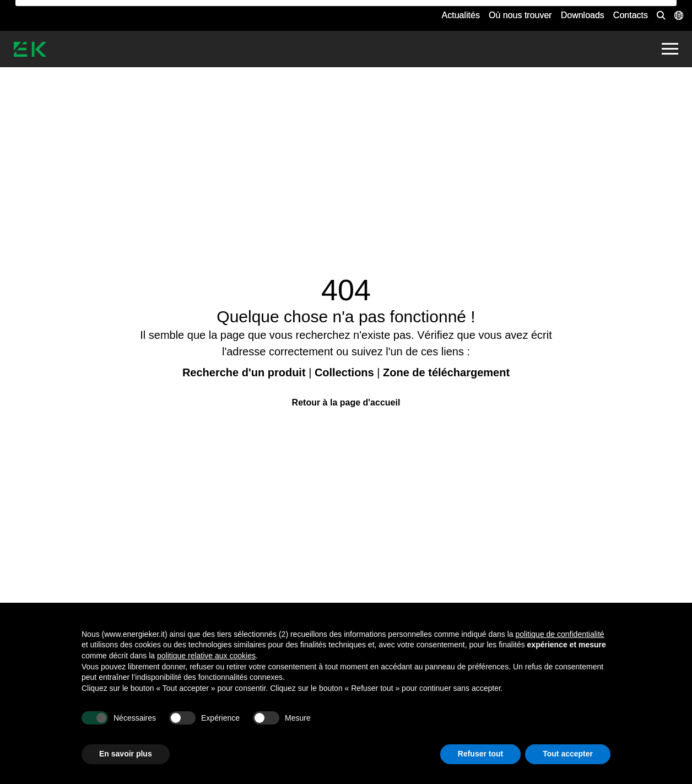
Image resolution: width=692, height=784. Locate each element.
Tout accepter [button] (568, 754)
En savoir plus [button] (126, 754)
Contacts (631, 15)
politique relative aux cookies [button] (206, 656)
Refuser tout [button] (480, 754)
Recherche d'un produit (244, 372)
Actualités (461, 15)
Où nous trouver (520, 15)
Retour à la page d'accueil (346, 402)
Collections (344, 372)
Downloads (583, 15)
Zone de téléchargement (446, 372)
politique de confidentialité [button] (560, 634)
